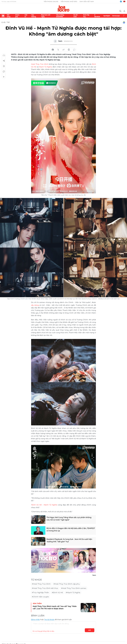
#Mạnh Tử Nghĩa (73, 592)
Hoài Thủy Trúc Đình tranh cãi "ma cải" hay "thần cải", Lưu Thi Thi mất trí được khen (55, 607)
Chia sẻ (4, 61)
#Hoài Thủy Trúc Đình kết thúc (45, 588)
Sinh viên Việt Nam (87, 2)
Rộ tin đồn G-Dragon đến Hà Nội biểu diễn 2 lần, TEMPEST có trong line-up (67, 529)
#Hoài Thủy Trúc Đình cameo (74, 588)
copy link (63, 50)
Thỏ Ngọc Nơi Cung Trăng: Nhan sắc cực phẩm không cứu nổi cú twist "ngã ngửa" (69, 518)
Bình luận (4, 72)
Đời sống (9, 16)
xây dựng (35, 305)
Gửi (90, 630)
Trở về (4, 77)
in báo (69, 50)
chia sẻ (53, 50)
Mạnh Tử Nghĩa (45, 67)
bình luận (74, 50)
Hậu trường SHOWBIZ (60, 16)
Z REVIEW (97, 16)
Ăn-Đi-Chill (76, 16)
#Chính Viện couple (40, 596)
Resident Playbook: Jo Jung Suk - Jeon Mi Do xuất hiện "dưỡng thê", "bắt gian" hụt (70, 540)
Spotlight (107, 16)
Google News (124, 22)
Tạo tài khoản (49, 619)
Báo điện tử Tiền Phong (64, 9)
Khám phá (17, 16)
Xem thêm (124, 16)
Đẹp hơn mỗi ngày (46, 16)
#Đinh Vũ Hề (57, 592)
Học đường (34, 16)
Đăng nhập (35, 619)
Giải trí (26, 16)
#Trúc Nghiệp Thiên (40, 592)
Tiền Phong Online (51, 2)
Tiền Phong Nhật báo (69, 2)
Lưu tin (4, 66)
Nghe (4, 55)
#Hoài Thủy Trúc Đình (41, 584)
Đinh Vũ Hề (37, 504)
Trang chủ (3, 16)
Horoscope (116, 16)
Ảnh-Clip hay (86, 16)
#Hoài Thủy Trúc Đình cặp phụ (67, 584)
